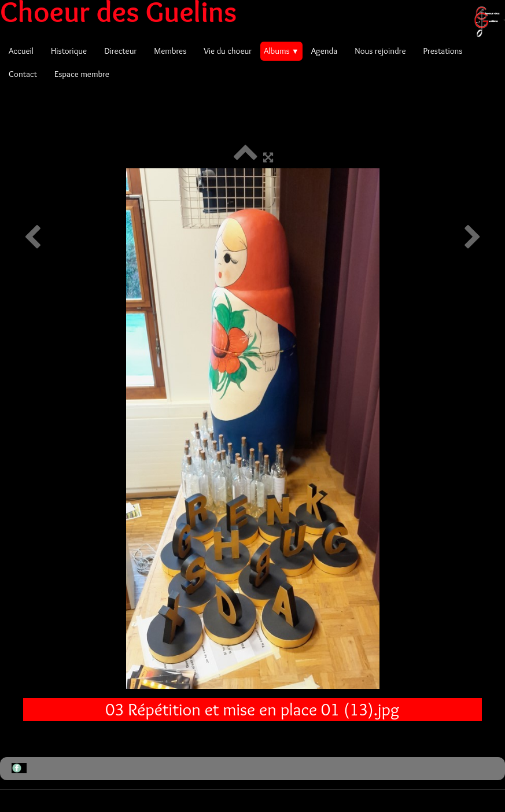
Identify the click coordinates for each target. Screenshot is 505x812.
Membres (170, 51)
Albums (281, 51)
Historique (69, 51)
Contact (23, 74)
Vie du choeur (228, 51)
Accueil (21, 51)
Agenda (325, 51)
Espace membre (82, 74)
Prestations (443, 51)
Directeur (120, 51)
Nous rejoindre (380, 51)
